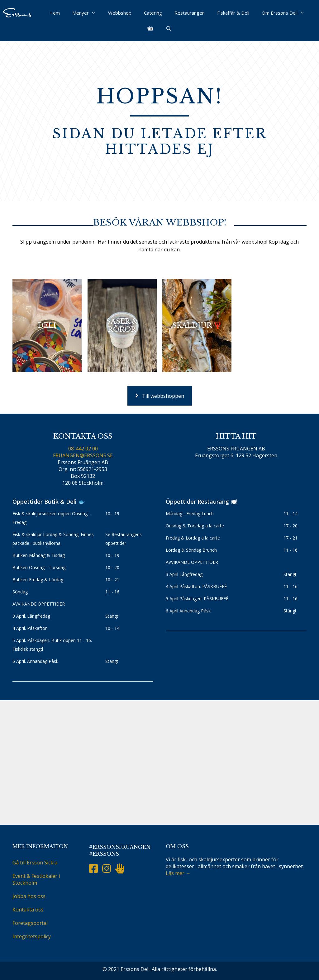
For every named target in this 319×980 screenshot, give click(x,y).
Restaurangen (190, 13)
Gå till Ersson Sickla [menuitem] (35, 863)
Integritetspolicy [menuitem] (32, 936)
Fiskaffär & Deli (233, 13)
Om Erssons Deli (286, 13)
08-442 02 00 (83, 449)
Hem (55, 13)
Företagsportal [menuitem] (30, 923)
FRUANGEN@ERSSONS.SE (83, 455)
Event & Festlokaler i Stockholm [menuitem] (36, 879)
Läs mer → (178, 873)
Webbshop (120, 13)
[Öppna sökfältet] (168, 28)
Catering (153, 13)
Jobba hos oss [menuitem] (29, 896)
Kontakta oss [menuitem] (28, 910)
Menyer (87, 13)
